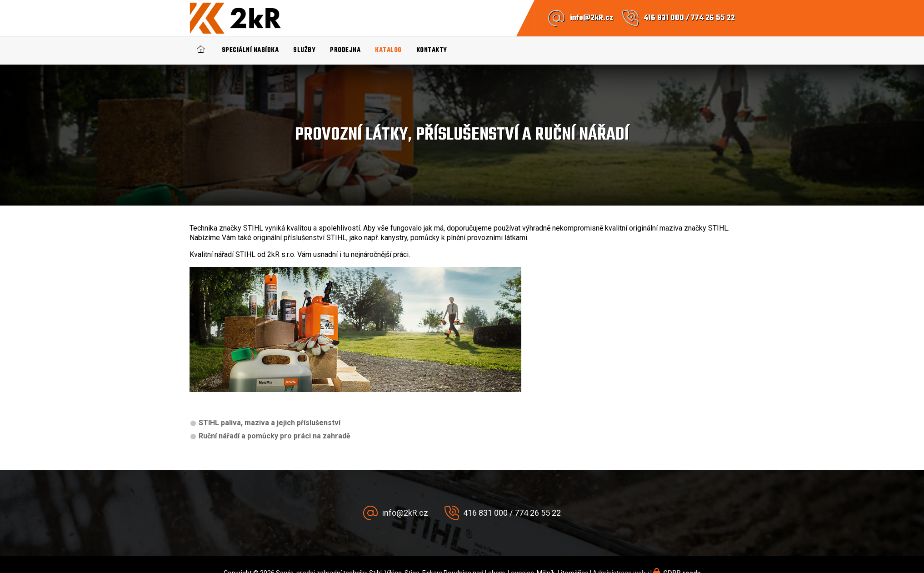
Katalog (388, 50)
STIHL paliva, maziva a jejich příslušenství (270, 423)
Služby (304, 50)
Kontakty (432, 50)
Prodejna (345, 50)
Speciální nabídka (250, 50)
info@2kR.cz (592, 18)
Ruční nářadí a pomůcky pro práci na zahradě (275, 436)
